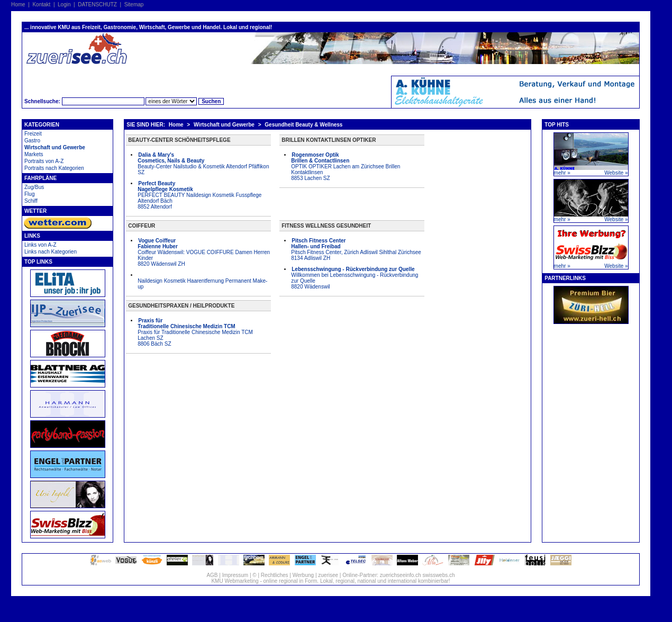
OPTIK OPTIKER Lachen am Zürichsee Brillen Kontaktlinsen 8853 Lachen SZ (346, 166)
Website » (616, 173)
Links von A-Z (40, 245)
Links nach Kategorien (51, 252)
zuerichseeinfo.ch (401, 575)
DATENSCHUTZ (97, 4)
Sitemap (134, 4)
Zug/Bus (34, 187)
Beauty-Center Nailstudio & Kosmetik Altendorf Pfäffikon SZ (203, 164)
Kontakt (41, 4)
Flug (29, 194)
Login (64, 4)
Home (18, 4)
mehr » (562, 173)
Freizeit (33, 134)
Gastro (32, 141)
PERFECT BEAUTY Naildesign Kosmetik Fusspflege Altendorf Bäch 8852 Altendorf (199, 195)
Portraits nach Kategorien (54, 168)
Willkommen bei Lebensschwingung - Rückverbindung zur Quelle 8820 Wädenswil (355, 278)
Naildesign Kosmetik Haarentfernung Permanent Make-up (202, 284)
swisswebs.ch (438, 575)
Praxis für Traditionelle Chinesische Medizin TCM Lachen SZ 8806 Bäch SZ (195, 332)
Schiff (31, 201)
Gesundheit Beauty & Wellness (303, 125)
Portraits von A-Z (44, 161)
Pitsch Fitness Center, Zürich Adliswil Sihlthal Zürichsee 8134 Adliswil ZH (356, 249)
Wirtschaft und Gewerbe (55, 147)
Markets (34, 154)
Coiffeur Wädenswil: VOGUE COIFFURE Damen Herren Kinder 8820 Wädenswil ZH (204, 252)
